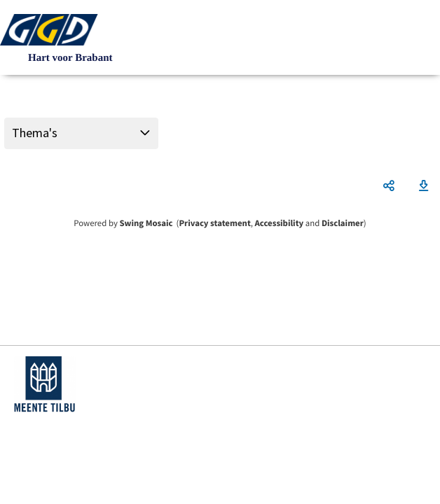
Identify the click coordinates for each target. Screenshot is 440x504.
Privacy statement (214, 223)
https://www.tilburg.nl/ (45, 384)
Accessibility (280, 223)
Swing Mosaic (146, 223)
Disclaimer (343, 223)
